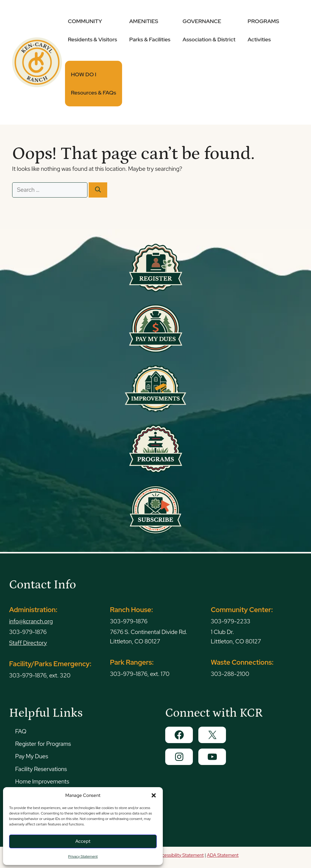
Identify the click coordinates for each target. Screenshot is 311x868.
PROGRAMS (263, 30)
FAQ (21, 731)
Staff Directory (28, 643)
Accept (83, 841)
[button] (154, 795)
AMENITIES (150, 30)
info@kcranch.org (31, 621)
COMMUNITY (93, 30)
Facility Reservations (41, 769)
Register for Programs (43, 744)
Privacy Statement (83, 856)
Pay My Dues (32, 756)
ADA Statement (223, 855)
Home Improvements (42, 782)
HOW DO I (94, 83)
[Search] (98, 190)
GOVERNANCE (209, 30)
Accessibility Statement (180, 855)
